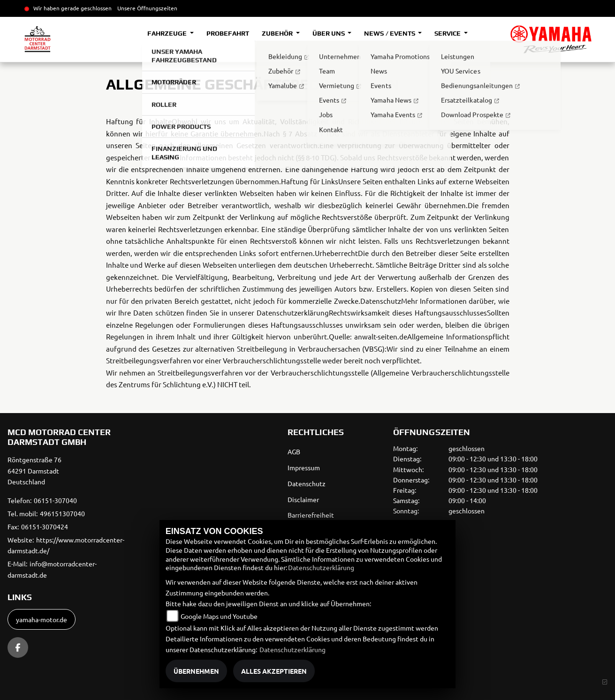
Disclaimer (303, 499)
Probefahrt (228, 33)
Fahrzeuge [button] (168, 33)
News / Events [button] (390, 33)
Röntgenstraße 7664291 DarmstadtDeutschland (34, 471)
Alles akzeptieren (274, 671)
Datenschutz (307, 483)
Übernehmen (196, 671)
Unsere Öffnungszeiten (147, 8)
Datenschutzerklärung (321, 567)
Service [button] (448, 33)
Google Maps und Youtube (219, 616)
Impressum (304, 467)
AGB (294, 452)
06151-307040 (55, 500)
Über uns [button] (329, 33)
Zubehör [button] (278, 33)
